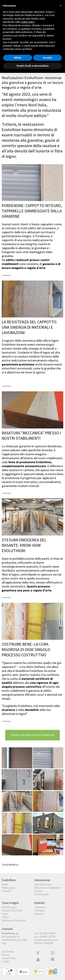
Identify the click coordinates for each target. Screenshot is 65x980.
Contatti (6, 891)
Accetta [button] (47, 58)
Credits (6, 961)
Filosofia (39, 914)
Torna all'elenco (10, 865)
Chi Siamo (40, 911)
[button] (60, 6)
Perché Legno (9, 907)
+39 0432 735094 (47, 933)
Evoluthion (40, 907)
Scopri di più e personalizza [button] (32, 66)
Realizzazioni (9, 888)
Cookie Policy (9, 958)
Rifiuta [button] (18, 58)
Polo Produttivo (43, 884)
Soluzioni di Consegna (14, 920)
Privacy (6, 955)
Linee (5, 914)
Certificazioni (42, 894)
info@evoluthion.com (46, 940)
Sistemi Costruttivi (12, 911)
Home (5, 884)
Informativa (8, 952)
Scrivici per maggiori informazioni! (32, 735)
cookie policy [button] (28, 22)
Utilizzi (5, 917)
